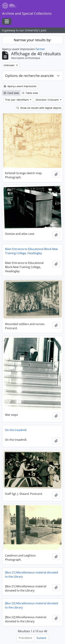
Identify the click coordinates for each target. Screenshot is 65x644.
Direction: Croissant (47, 100)
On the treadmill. (16, 430)
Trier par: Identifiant (17, 100)
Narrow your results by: (32, 40)
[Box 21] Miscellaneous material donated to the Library (32, 575)
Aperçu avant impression (20, 86)
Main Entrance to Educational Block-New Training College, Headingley (31, 251)
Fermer (40, 49)
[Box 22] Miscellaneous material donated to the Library (32, 605)
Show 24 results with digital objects (39, 108)
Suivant (41, 638)
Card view (11, 93)
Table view (30, 93)
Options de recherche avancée (29, 76)
